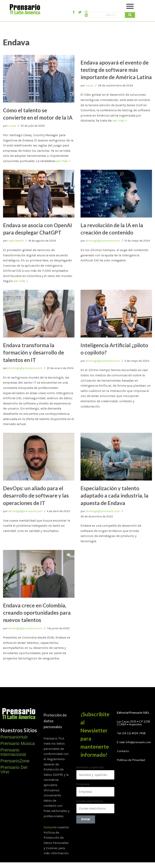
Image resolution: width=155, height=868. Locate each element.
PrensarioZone (15, 761)
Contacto (123, 751)
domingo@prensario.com (103, 241)
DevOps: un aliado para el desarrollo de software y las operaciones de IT (36, 496)
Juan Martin (16, 241)
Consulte (50, 827)
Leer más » (63, 161)
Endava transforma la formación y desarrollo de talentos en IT (34, 353)
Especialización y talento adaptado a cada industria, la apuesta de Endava (114, 496)
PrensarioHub (14, 737)
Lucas (12, 126)
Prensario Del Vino (14, 770)
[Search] (107, 15)
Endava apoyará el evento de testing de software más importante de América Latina (116, 70)
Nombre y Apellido (90, 767)
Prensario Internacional (13, 752)
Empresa (83, 784)
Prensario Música (18, 743)
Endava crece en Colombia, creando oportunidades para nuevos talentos (37, 613)
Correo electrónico (90, 801)
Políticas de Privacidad (131, 760)
